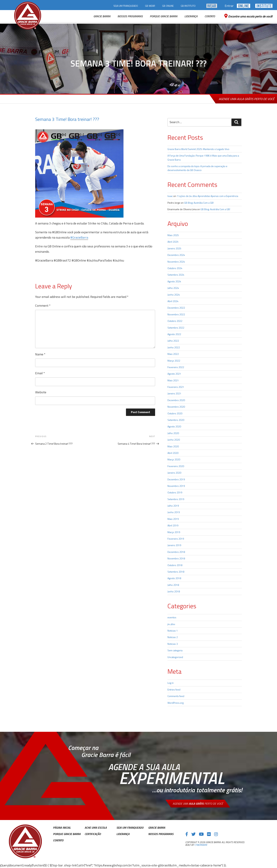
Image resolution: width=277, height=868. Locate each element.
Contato (58, 840)
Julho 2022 (173, 341)
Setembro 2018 (176, 572)
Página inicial (62, 828)
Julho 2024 (173, 288)
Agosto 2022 (174, 334)
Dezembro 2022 (176, 308)
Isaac (170, 196)
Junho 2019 (174, 512)
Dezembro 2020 (176, 400)
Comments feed (176, 696)
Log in (171, 683)
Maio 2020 (173, 446)
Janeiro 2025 (174, 248)
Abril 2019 (173, 525)
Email (40, 373)
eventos (172, 617)
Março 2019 (174, 532)
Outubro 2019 (175, 492)
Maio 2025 (173, 235)
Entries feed (174, 690)
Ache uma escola (96, 828)
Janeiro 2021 (174, 393)
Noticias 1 (173, 631)
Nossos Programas (161, 834)
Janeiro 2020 (174, 473)
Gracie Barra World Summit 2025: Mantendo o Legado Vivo (198, 149)
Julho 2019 (173, 506)
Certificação (93, 834)
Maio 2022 (173, 354)
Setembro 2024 (176, 275)
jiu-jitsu (171, 624)
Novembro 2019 (176, 486)
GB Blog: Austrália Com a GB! (199, 203)
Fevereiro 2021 (176, 387)
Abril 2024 (173, 301)
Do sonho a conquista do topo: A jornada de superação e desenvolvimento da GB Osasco (197, 168)
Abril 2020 (173, 453)
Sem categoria (175, 650)
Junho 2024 (174, 295)
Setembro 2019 (176, 499)
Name (40, 354)
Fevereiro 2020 (176, 466)
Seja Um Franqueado (130, 828)
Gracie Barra (157, 828)
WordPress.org (176, 703)
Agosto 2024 (174, 281)
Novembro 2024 (176, 262)
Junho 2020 (174, 440)
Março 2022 (174, 361)
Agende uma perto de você (198, 804)
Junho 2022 (174, 347)
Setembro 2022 (176, 328)
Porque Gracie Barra (67, 834)
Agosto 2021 (174, 374)
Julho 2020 (173, 433)
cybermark (201, 845)
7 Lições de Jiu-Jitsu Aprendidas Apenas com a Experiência (207, 196)
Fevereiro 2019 (176, 539)
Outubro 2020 (175, 413)
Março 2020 (174, 459)
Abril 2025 (173, 242)
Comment (43, 306)
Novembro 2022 (176, 314)
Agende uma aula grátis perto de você (247, 99)
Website (41, 392)
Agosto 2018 (174, 578)
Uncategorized (175, 657)
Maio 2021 (173, 380)
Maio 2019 (173, 519)
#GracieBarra (79, 237)
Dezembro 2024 (176, 255)
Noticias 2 (173, 637)
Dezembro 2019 (176, 479)
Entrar (229, 6)
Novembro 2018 (176, 558)
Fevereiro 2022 (176, 367)
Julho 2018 (173, 585)
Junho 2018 (174, 591)
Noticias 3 (173, 644)
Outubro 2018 (175, 565)
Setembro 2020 (176, 420)
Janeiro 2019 (174, 545)
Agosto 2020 (174, 426)
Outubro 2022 (175, 321)
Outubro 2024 (175, 268)
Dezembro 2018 (176, 552)
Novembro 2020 (176, 407)
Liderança (123, 834)
